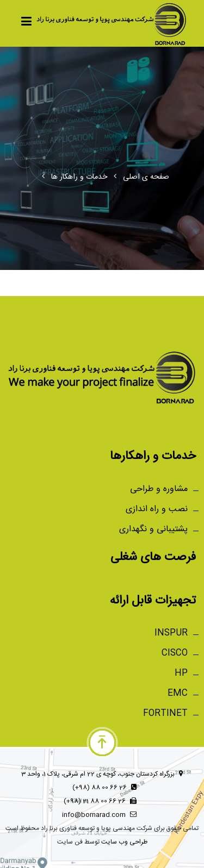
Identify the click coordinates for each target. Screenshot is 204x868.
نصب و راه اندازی (157, 509)
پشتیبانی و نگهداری (153, 529)
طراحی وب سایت (124, 842)
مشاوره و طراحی (159, 489)
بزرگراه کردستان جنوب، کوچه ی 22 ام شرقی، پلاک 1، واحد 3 (102, 774)
